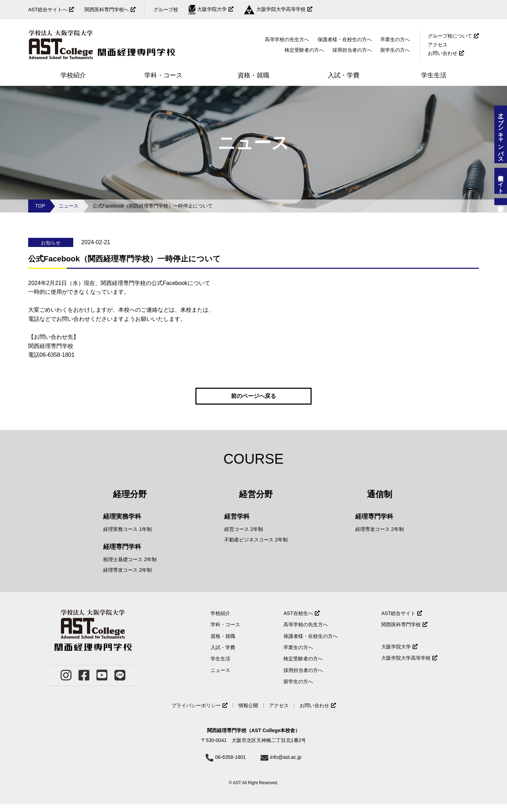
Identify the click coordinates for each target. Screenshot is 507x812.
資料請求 (501, 202)
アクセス (438, 45)
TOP (40, 206)
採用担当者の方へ (352, 50)
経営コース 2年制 (244, 537)
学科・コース (225, 633)
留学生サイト (501, 181)
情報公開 (248, 713)
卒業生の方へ (395, 39)
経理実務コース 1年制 (127, 537)
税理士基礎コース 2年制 (130, 567)
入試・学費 (223, 655)
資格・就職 (223, 644)
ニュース (69, 206)
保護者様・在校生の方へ (345, 39)
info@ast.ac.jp (286, 765)
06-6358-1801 (230, 765)
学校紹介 (220, 621)
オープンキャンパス (501, 134)
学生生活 (220, 667)
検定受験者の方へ (304, 50)
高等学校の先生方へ (287, 39)
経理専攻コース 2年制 (127, 578)
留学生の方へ (395, 50)
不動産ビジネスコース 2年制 (256, 548)
